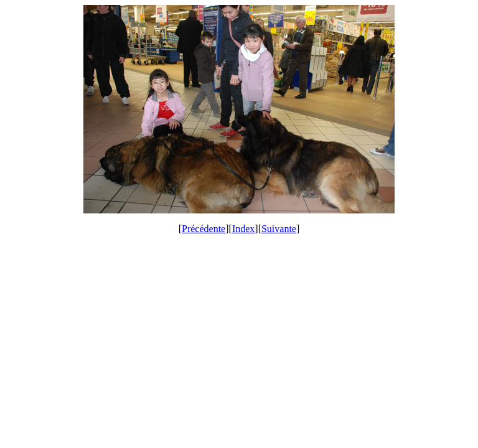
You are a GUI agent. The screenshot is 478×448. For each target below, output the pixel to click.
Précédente (204, 229)
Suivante (279, 229)
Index (243, 229)
